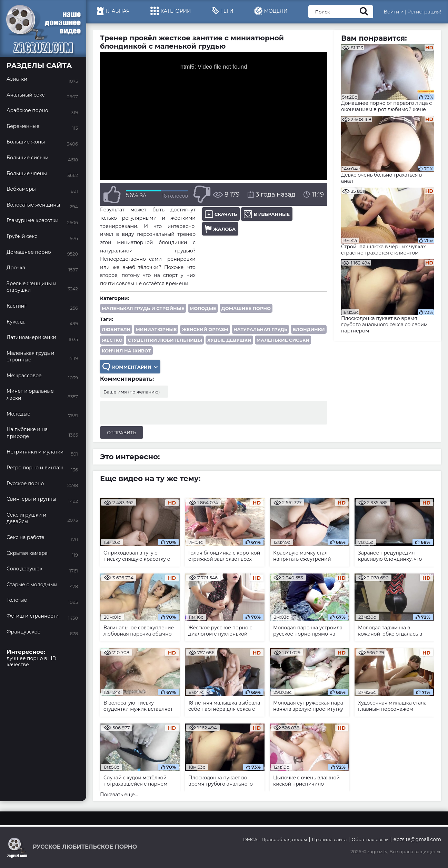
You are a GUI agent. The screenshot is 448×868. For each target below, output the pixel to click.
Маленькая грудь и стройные (143, 308)
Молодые (203, 308)
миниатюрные (156, 329)
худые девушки (229, 340)
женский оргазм (205, 329)
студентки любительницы (165, 340)
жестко (112, 340)
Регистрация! (424, 12)
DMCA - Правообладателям (275, 839)
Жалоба (220, 229)
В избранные (267, 214)
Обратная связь (370, 839)
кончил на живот (126, 351)
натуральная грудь (260, 329)
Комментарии (130, 367)
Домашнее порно (246, 308)
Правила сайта (330, 839)
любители (116, 329)
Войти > (393, 12)
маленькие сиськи (283, 340)
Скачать (221, 214)
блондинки (308, 329)
